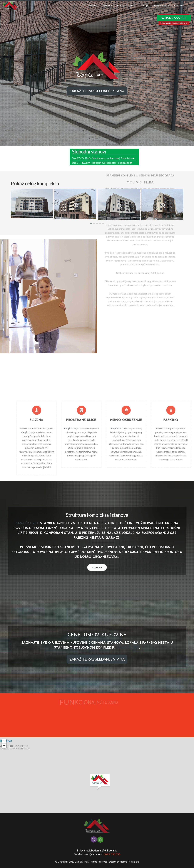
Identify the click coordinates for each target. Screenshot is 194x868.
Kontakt (179, 5)
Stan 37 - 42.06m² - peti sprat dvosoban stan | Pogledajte (102, 163)
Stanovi (97, 567)
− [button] (4, 746)
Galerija (144, 5)
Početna (93, 5)
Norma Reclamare (129, 862)
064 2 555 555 (112, 854)
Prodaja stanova (126, 5)
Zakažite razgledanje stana (97, 91)
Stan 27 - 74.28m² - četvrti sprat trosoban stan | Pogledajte (103, 158)
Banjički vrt (111, 152)
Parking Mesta (161, 5)
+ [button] (4, 741)
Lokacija (107, 5)
